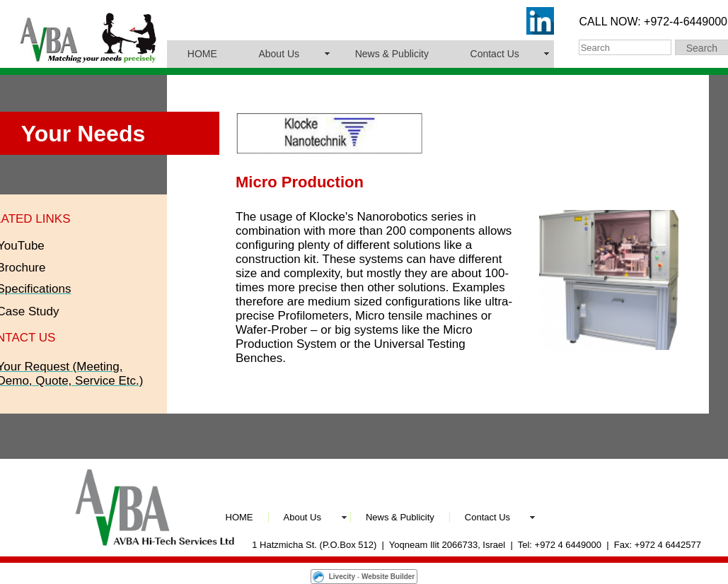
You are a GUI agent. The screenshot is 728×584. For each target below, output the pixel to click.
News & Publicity (392, 54)
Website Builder (388, 577)
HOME (202, 54)
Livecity (342, 577)
